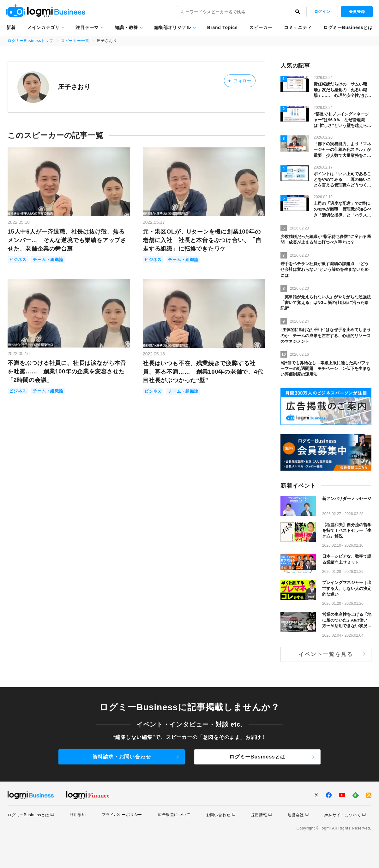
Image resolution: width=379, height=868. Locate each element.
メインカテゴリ (43, 27)
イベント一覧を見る (326, 654)
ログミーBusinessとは (348, 27)
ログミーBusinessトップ (30, 41)
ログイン (322, 12)
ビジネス (18, 260)
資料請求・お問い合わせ (122, 757)
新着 (11, 27)
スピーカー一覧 (75, 41)
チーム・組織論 (48, 260)
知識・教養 (126, 27)
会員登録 (357, 12)
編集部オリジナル (173, 27)
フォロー (240, 81)
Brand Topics (223, 27)
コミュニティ (298, 27)
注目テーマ (87, 27)
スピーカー (261, 27)
